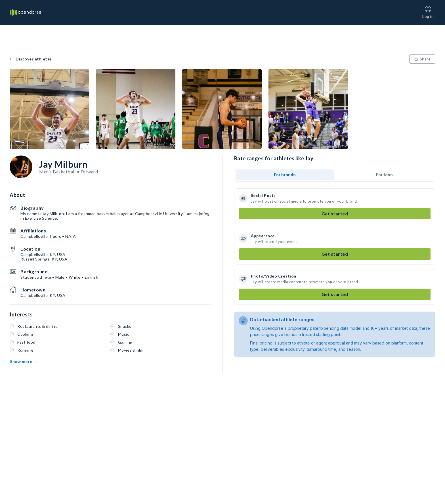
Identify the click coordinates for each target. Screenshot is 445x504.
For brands (285, 175)
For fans (384, 175)
